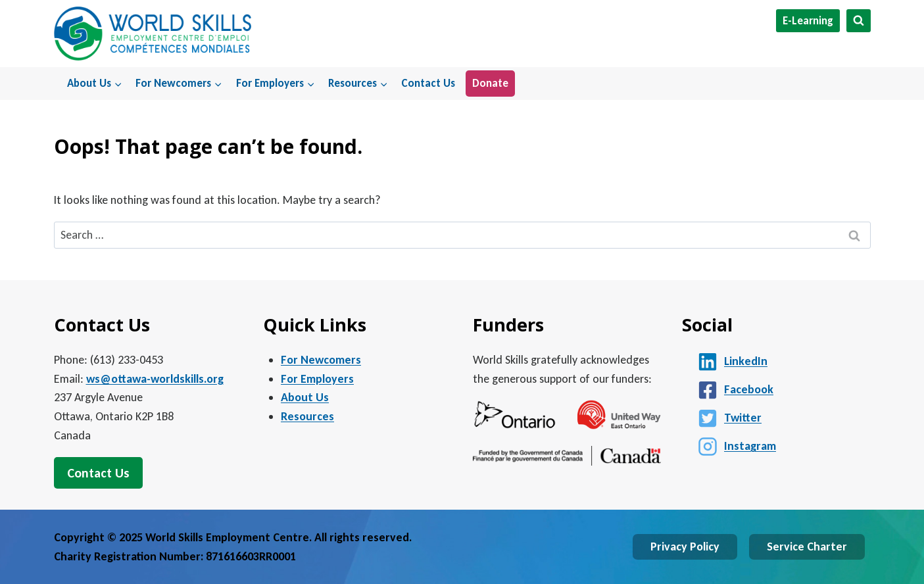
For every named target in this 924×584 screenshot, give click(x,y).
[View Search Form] (859, 21)
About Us (305, 397)
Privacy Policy (685, 547)
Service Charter (807, 547)
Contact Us (428, 83)
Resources (307, 416)
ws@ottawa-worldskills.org (155, 379)
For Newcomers (321, 360)
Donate (490, 83)
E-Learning (808, 21)
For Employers (317, 379)
